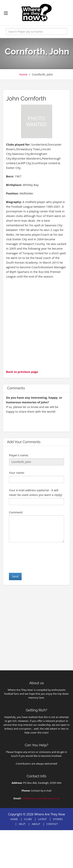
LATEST (42, 819)
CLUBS (28, 819)
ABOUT (36, 824)
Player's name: (19, 455)
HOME (14, 819)
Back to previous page (22, 372)
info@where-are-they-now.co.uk (41, 798)
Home (23, 74)
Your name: (17, 473)
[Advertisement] (36, 324)
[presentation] (39, 557)
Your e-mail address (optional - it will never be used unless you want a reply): (36, 492)
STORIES (58, 819)
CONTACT (52, 824)
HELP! (22, 824)
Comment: (16, 512)
